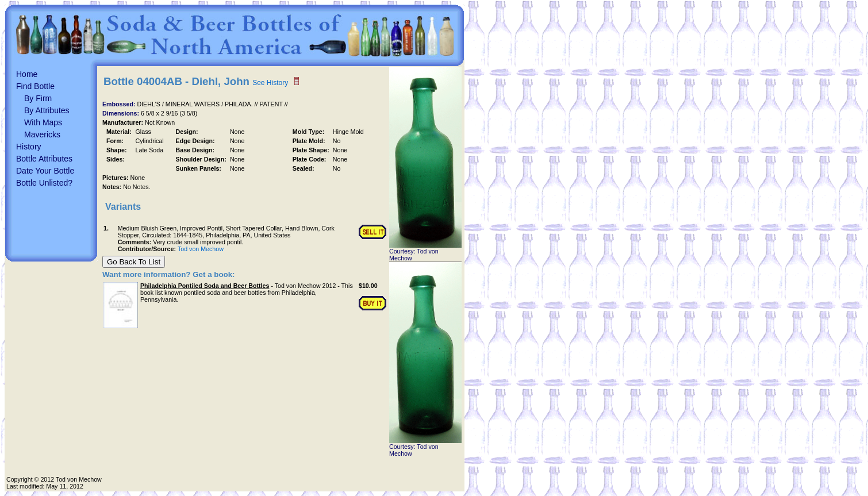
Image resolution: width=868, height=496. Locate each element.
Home (27, 74)
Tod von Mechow (201, 249)
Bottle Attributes (44, 159)
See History (270, 83)
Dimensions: (122, 113)
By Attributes (47, 110)
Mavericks (42, 134)
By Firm (38, 98)
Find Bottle (35, 86)
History (29, 147)
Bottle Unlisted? (44, 183)
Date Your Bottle (45, 171)
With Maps (43, 122)
